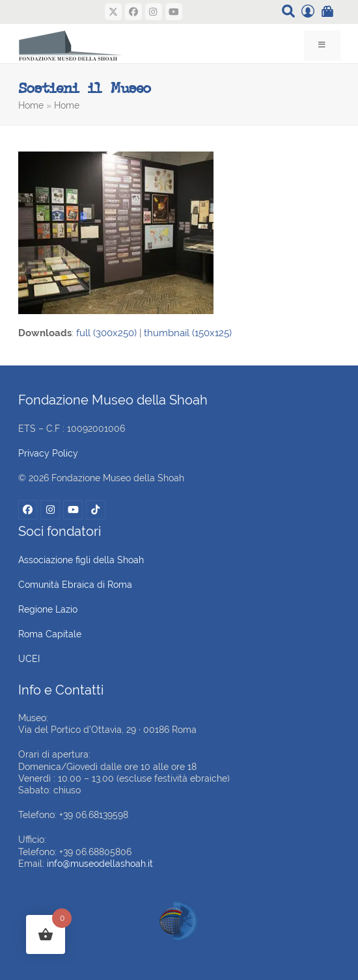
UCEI (29, 659)
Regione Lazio (48, 609)
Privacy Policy (48, 453)
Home (31, 105)
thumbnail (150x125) (188, 333)
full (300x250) (106, 333)
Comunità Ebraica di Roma (75, 585)
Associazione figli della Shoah (81, 560)
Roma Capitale (50, 634)
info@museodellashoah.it (100, 864)
